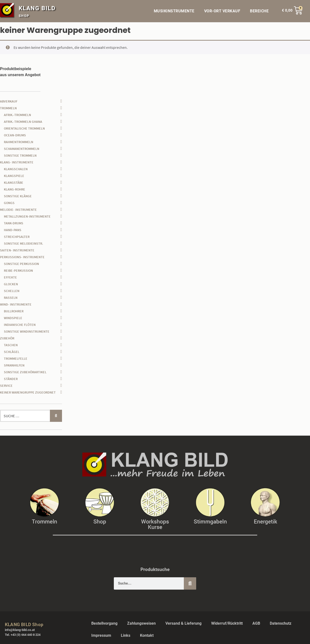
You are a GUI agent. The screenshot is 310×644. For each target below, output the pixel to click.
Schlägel (12, 352)
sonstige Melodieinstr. (23, 243)
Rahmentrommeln (19, 142)
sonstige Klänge (18, 196)
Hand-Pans (13, 230)
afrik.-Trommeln (17, 115)
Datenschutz (281, 623)
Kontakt (147, 635)
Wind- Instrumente (16, 304)
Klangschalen (16, 169)
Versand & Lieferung (183, 623)
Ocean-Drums (15, 135)
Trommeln (8, 108)
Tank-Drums (14, 223)
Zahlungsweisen (141, 623)
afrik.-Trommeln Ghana (23, 122)
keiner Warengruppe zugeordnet (28, 392)
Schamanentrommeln (22, 149)
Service (6, 386)
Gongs (9, 203)
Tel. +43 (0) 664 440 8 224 (23, 635)
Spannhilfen (14, 365)
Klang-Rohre (15, 189)
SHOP (24, 16)
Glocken (11, 284)
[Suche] (190, 583)
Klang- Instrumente (17, 162)
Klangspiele (14, 176)
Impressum (101, 635)
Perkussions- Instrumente (22, 257)
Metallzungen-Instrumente (27, 216)
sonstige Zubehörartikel (25, 372)
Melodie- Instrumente (18, 210)
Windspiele (13, 318)
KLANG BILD (37, 8)
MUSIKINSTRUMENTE (174, 11)
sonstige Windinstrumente (27, 331)
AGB (256, 623)
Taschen (11, 345)
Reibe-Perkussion (18, 271)
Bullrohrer (14, 311)
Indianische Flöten (20, 325)
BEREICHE (260, 11)
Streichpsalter (17, 237)
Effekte (10, 277)
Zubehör (7, 338)
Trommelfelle (16, 359)
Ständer (11, 379)
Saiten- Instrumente (17, 250)
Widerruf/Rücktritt (227, 623)
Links (126, 635)
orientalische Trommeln (24, 128)
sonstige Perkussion (21, 264)
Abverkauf (9, 101)
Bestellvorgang (104, 623)
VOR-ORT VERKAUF (222, 11)
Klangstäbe (14, 183)
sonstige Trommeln (20, 155)
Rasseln (11, 298)
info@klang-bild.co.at (20, 630)
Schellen (12, 291)
